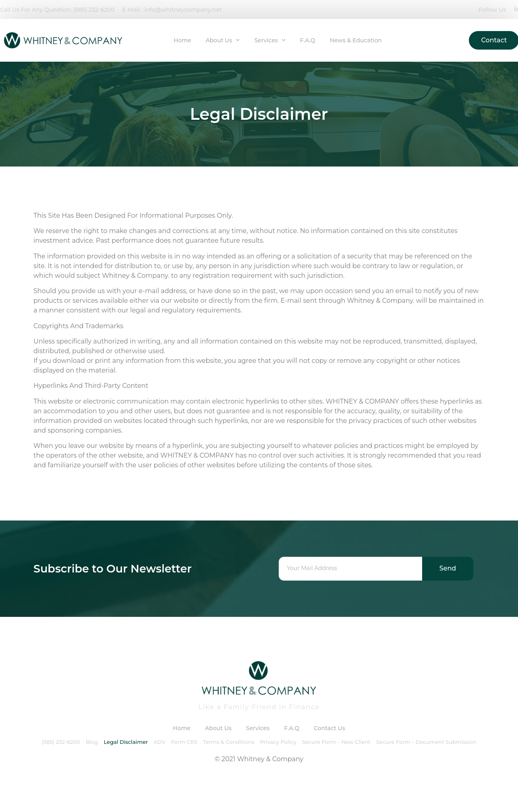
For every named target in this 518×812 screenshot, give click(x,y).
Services (270, 40)
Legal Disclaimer (126, 742)
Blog (92, 742)
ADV (159, 742)
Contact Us (329, 728)
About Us (223, 40)
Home (182, 40)
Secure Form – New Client (336, 742)
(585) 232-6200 (61, 742)
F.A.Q (308, 40)
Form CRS (184, 742)
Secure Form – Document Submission (426, 742)
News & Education (356, 40)
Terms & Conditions (229, 742)
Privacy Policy (278, 742)
